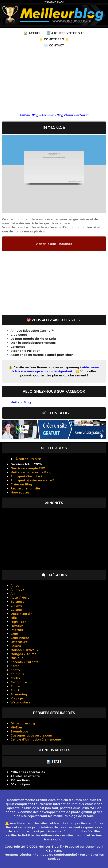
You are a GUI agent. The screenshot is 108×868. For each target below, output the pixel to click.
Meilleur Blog (54, 2)
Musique (17, 658)
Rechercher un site (25, 488)
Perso (15, 666)
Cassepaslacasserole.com (31, 735)
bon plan (89, 800)
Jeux (14, 634)
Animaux (17, 589)
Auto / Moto (20, 598)
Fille (14, 618)
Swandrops (19, 731)
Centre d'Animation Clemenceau (36, 739)
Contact (57, 45)
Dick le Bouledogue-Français (33, 343)
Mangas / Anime (23, 654)
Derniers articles (54, 750)
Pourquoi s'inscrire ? (26, 476)
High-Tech (18, 622)
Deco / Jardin (22, 614)
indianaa (65, 244)
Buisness (17, 602)
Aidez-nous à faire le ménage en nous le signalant (56, 369)
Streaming (19, 694)
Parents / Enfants (24, 662)
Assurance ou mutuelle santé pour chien (42, 355)
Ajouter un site (28, 459)
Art (13, 593)
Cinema (16, 606)
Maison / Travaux (24, 650)
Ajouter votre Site (68, 33)
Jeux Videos (20, 638)
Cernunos (18, 347)
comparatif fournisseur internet (40, 804)
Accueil (35, 33)
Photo (15, 670)
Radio (15, 678)
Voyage (17, 698)
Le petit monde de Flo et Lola (33, 339)
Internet (17, 630)
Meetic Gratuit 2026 (40, 800)
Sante (15, 686)
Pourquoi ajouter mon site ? (32, 480)
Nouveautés (20, 492)
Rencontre (19, 682)
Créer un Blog (21, 484)
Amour (16, 585)
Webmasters (20, 702)
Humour (17, 626)
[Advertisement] (54, 80)
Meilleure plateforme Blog (31, 472)
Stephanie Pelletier (25, 351)
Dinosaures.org (23, 723)
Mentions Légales (18, 855)
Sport (15, 690)
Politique (17, 674)
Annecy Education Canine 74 (33, 331)
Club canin (19, 335)
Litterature (19, 642)
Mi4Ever (17, 727)
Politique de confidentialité (56, 855)
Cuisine (16, 610)
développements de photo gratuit (66, 812)
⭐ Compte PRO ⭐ (54, 39)
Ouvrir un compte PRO (28, 468)
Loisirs (16, 646)
